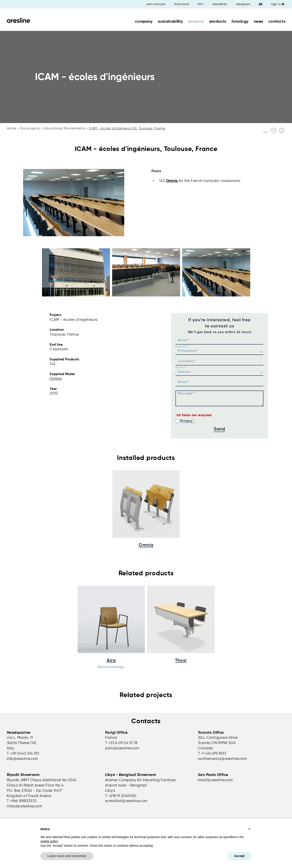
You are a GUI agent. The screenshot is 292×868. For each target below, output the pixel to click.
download (182, 4)
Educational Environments (65, 128)
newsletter (220, 4)
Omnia (172, 181)
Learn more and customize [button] (67, 856)
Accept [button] (239, 856)
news (258, 22)
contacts (277, 22)
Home (12, 128)
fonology (240, 22)
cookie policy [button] (49, 841)
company (144, 22)
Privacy (186, 421)
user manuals (156, 4)
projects (196, 22)
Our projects (30, 128)
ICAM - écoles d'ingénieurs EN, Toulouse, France (127, 128)
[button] (249, 829)
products (218, 22)
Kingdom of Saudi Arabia (29, 796)
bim (201, 4)
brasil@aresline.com (215, 780)
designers (243, 4)
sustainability (170, 22)
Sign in (278, 4)
